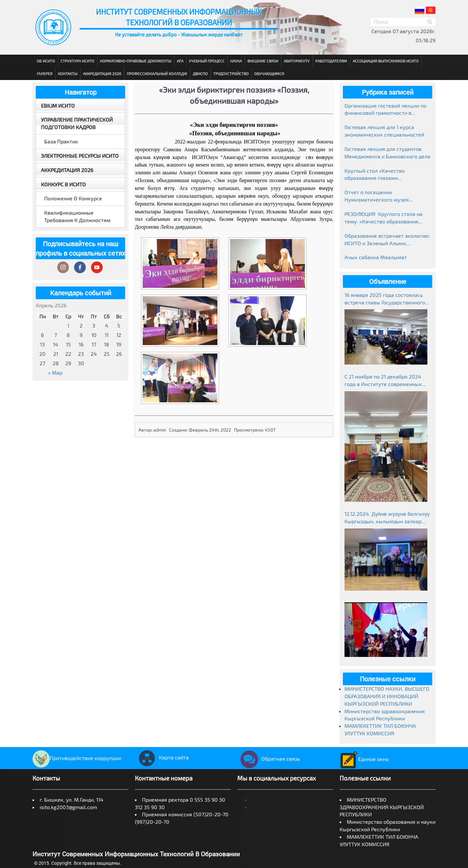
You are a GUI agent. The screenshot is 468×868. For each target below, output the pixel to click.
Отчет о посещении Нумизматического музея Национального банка (377, 196)
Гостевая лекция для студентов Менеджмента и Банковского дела (387, 153)
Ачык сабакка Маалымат (376, 257)
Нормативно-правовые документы (136, 61)
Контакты (68, 73)
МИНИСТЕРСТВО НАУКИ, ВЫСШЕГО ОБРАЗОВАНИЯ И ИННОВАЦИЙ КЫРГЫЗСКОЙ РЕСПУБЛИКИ (387, 696)
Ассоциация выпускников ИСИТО (386, 61)
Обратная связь (269, 759)
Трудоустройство (231, 73)
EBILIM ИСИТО (58, 106)
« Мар (55, 373)
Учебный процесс (207, 61)
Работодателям (331, 61)
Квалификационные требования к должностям (77, 216)
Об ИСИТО (46, 61)
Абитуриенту (297, 61)
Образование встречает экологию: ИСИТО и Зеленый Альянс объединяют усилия (387, 240)
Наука (236, 61)
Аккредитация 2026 (102, 73)
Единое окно (364, 759)
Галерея (45, 73)
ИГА (180, 61)
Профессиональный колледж (157, 73)
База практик (61, 141)
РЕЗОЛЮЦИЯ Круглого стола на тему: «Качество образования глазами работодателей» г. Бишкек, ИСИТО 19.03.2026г (383, 218)
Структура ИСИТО (77, 61)
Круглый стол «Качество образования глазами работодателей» (375, 175)
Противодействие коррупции (77, 758)
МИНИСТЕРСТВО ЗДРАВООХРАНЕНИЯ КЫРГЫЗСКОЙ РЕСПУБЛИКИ (382, 807)
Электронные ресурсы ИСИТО (80, 156)
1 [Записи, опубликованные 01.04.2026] (68, 325)
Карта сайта (162, 757)
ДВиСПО (200, 73)
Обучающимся (269, 73)
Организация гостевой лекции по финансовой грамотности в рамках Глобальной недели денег (385, 110)
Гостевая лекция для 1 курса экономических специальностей (384, 131)
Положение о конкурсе (73, 198)
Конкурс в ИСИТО (63, 184)
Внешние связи (263, 61)
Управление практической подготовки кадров (77, 123)
